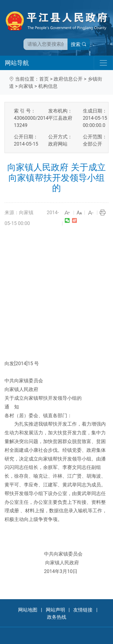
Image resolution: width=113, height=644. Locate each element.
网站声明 (55, 610)
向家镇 (26, 86)
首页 (44, 79)
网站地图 (28, 610)
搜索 (79, 44)
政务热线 (57, 617)
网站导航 (17, 63)
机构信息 (48, 86)
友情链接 (83, 610)
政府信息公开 (68, 79)
